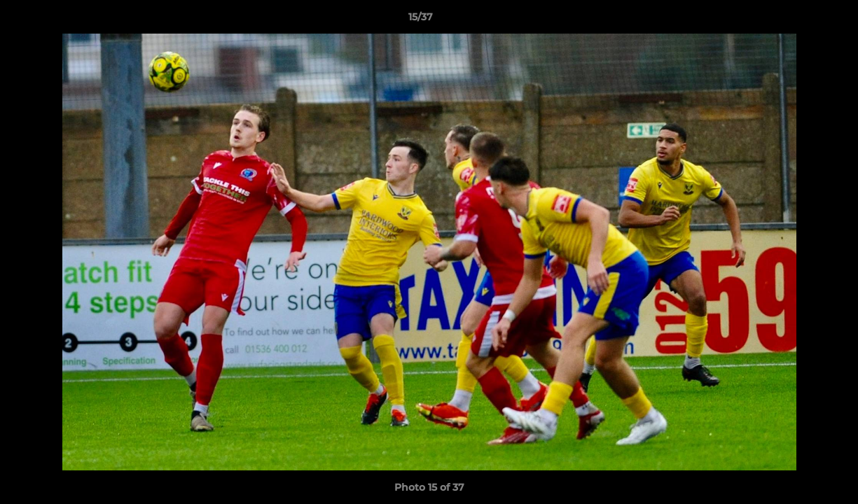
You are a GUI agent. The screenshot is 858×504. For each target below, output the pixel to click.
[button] (799, 20)
